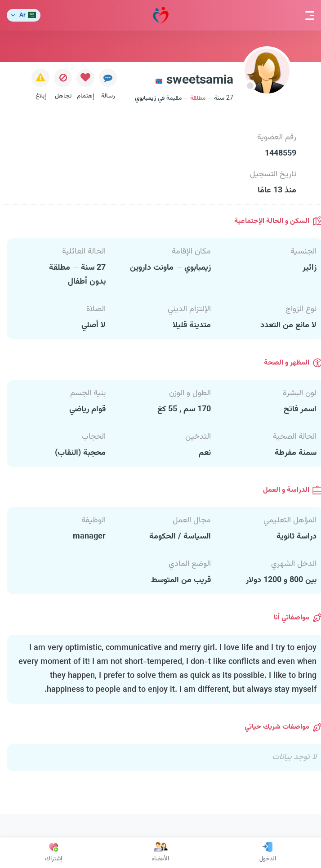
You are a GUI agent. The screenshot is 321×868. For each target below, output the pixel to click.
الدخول (268, 853)
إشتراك (53, 853)
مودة (161, 16)
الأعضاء (160, 853)
